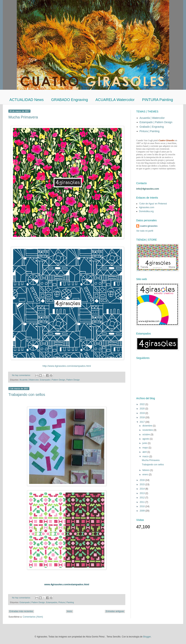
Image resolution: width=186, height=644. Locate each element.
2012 (143, 498)
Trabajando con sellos (27, 395)
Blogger (147, 637)
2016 (143, 480)
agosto (146, 439)
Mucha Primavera (23, 117)
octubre (146, 435)
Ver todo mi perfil (145, 231)
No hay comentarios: (22, 375)
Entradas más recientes (21, 611)
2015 (143, 484)
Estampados (52, 602)
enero (146, 475)
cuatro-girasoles (149, 226)
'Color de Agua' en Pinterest (153, 204)
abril (145, 452)
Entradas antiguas (115, 611)
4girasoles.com (147, 207)
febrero (146, 470)
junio (145, 443)
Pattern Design (73, 380)
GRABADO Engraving (70, 100)
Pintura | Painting (66, 602)
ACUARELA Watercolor (115, 100)
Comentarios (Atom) (33, 617)
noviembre (148, 430)
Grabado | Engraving (152, 127)
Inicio (70, 611)
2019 (143, 413)
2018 (143, 417)
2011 (143, 502)
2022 (143, 404)
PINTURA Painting (158, 100)
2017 (143, 422)
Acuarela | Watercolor (29, 380)
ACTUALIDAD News (26, 100)
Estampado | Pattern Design (53, 380)
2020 (143, 409)
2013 (143, 493)
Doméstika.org (146, 211)
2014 (143, 489)
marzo (146, 456)
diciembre (148, 426)
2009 (143, 511)
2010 (143, 506)
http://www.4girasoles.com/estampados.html (67, 366)
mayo (146, 448)
